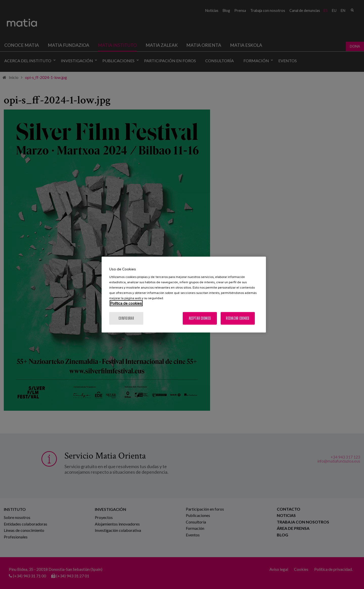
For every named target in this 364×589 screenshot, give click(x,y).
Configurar (126, 318)
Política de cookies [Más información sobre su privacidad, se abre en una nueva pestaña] (126, 303)
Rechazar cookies (238, 318)
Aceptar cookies (200, 318)
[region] (184, 294)
